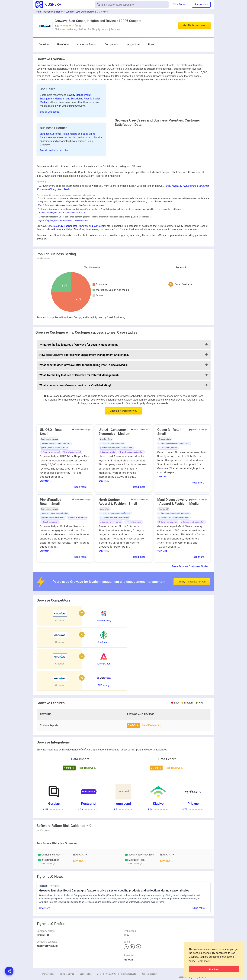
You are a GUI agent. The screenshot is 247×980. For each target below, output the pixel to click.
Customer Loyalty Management (81, 12)
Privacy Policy (48, 959)
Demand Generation (53, 12)
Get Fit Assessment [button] (194, 25)
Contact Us (111, 959)
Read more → (82, 515)
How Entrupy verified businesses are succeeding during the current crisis (71, 233)
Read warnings (48, 848)
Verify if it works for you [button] (192, 601)
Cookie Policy (85, 959)
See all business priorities (54, 165)
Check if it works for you (124, 439)
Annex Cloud (86, 254)
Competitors (101, 44)
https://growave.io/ (47, 931)
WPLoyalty (100, 254)
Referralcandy (55, 254)
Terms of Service (67, 959)
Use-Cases (60, 44)
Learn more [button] (203, 961)
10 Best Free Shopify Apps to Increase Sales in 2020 (62, 241)
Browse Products (129, 959)
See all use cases (50, 112)
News (133, 44)
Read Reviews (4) (152, 710)
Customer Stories (80, 44)
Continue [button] (214, 969)
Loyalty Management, (79, 95)
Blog (99, 959)
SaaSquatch (71, 254)
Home (38, 12)
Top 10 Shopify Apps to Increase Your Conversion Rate (63, 248)
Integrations (119, 44)
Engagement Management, (55, 99)
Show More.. (45, 509)
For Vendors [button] (201, 5)
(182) (78, 26)
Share (43, 893)
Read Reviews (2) (88, 753)
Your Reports (180, 4)
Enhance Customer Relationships (59, 148)
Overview (44, 44)
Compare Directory (149, 959)
